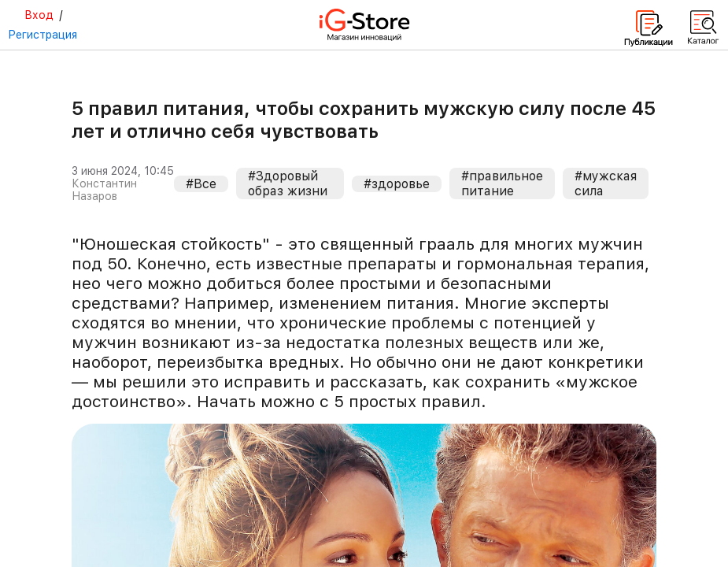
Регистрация (42, 35)
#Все (201, 184)
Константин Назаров (104, 190)
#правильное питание (502, 183)
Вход (39, 15)
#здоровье (397, 184)
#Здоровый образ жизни (288, 183)
